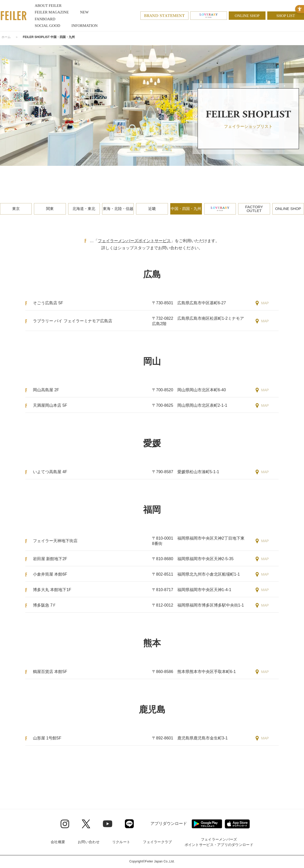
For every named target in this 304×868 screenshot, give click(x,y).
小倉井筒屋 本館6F (50, 574)
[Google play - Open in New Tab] (207, 824)
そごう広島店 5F (48, 303)
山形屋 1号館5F (47, 738)
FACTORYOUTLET (254, 209)
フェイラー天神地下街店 (55, 541)
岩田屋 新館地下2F (50, 559)
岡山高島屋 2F (46, 390)
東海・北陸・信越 (118, 209)
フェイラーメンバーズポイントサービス (134, 241)
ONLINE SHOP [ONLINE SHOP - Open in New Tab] (247, 16)
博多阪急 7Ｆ (45, 605)
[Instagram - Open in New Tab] (65, 824)
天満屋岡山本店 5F (50, 405)
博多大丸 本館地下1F (52, 590)
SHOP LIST (286, 16)
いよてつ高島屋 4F (50, 472)
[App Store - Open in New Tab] (237, 824)
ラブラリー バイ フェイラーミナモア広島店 (73, 321)
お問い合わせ (89, 842)
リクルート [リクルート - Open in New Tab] (121, 842)
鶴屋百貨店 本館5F (50, 672)
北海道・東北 (84, 209)
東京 (16, 209)
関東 (50, 209)
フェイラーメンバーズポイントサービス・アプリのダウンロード (219, 842)
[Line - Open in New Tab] (129, 824)
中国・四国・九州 (186, 209)
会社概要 (58, 842)
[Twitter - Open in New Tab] (86, 824)
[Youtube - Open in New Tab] (108, 824)
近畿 (152, 209)
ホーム (6, 37)
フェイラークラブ (157, 842)
